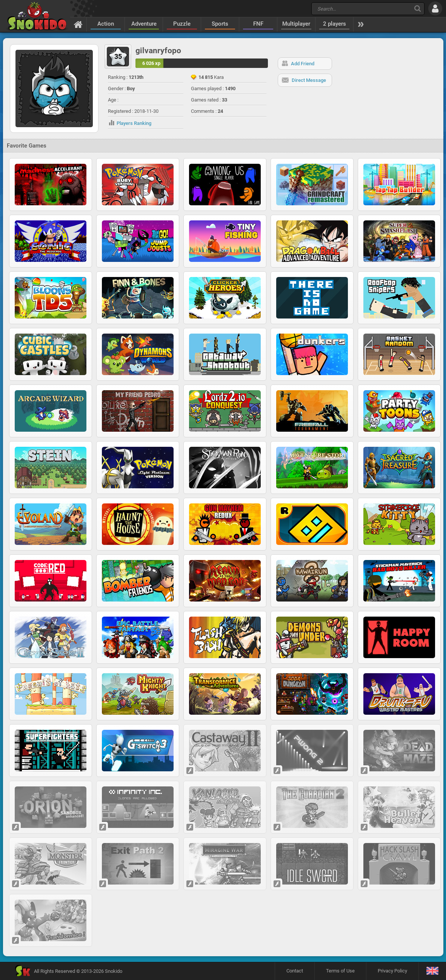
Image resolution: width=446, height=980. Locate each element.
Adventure (144, 24)
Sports (220, 24)
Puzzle (182, 24)
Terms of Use (340, 971)
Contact (295, 971)
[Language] (432, 971)
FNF (258, 24)
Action (106, 24)
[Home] (78, 24)
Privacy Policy (392, 971)
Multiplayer (296, 24)
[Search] (418, 8)
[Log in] (435, 8)
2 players (334, 24)
